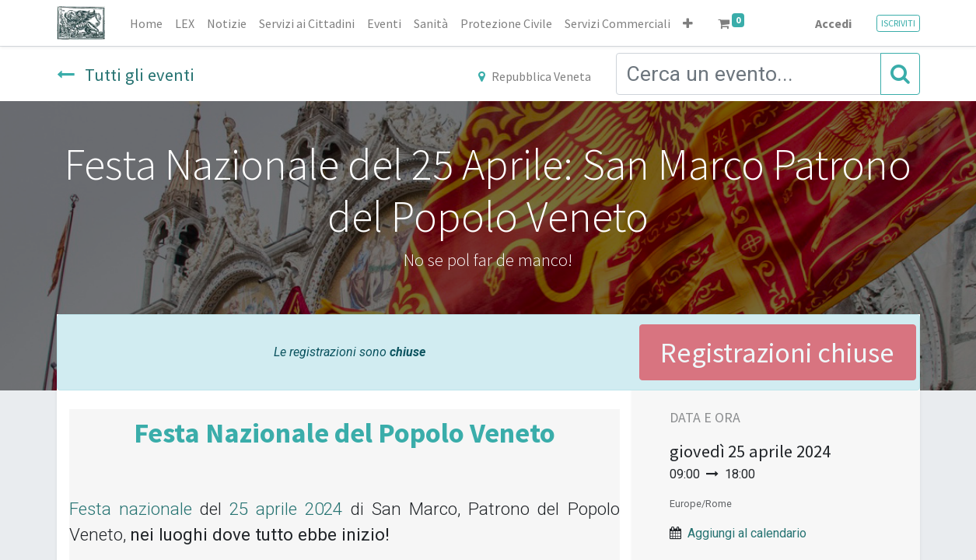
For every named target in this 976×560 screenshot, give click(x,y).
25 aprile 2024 (286, 509)
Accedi (833, 23)
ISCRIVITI (898, 23)
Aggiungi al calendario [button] (747, 533)
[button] (688, 23)
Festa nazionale (131, 509)
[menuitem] (146, 23)
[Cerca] (900, 74)
